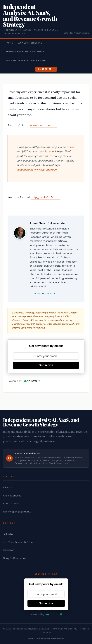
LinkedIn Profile (44, 294)
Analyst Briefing (31, 43)
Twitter (70, 147)
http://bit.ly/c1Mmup (45, 197)
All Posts (8, 488)
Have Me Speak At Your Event (26, 61)
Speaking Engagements (17, 512)
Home (9, 43)
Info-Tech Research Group (19, 542)
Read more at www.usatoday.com (37, 170)
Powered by (24, 381)
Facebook (50, 151)
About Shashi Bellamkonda (25, 52)
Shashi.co (9, 550)
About (31, 639)
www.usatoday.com (44, 125)
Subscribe (45, 69)
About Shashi (11, 504)
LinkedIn (8, 534)
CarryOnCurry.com (14, 558)
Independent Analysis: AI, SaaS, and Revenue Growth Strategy (30, 15)
